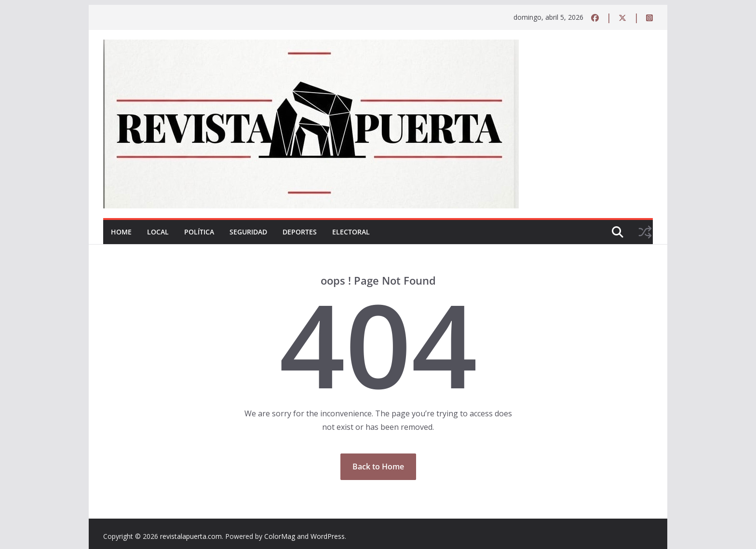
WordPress (328, 536)
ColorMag (280, 536)
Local (158, 232)
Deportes (300, 232)
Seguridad (248, 232)
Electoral (351, 232)
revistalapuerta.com (191, 536)
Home (121, 232)
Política (199, 232)
